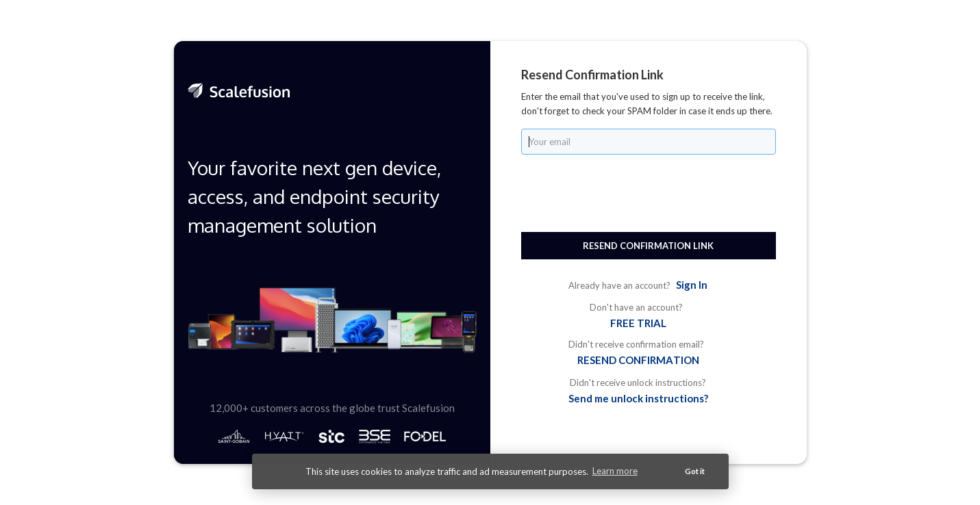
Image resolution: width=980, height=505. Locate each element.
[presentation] (625, 192)
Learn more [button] (615, 471)
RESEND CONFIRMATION (638, 360)
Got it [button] (695, 471)
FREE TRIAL (638, 323)
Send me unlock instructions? (638, 398)
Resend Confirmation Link (648, 246)
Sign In (692, 285)
